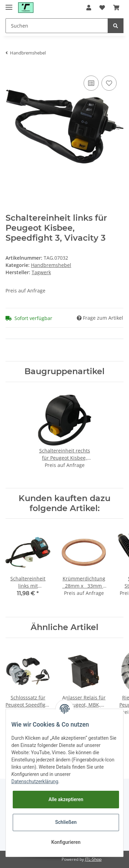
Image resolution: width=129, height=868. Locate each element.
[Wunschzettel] (102, 8)
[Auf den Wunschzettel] (109, 83)
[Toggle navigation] (9, 4)
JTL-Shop (93, 859)
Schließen (66, 822)
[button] (89, 8)
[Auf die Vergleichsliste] (91, 83)
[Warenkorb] (116, 8)
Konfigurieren (66, 842)
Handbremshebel (51, 265)
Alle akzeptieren (66, 799)
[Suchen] (57, 26)
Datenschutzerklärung (35, 781)
